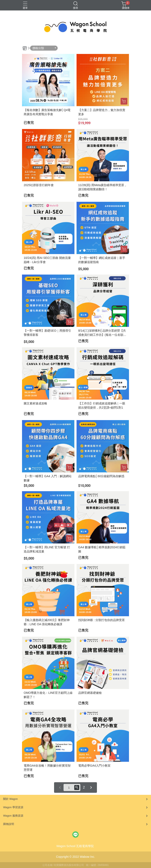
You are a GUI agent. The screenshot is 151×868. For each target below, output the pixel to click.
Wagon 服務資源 (13, 816)
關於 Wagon (10, 799)
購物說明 (9, 824)
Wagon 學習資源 (13, 807)
